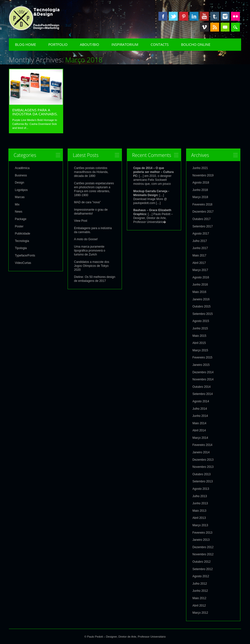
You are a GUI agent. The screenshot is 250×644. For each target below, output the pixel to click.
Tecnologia (22, 241)
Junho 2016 (200, 284)
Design (19, 182)
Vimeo (204, 27)
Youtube (204, 16)
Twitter (173, 16)
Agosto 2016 (201, 277)
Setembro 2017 (203, 226)
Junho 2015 (200, 328)
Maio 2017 (199, 255)
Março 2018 (200, 197)
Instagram (225, 16)
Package (21, 219)
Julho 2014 (200, 408)
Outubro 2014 (202, 387)
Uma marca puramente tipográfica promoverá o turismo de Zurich (90, 250)
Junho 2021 (200, 168)
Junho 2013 (200, 503)
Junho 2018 (200, 190)
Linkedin (194, 16)
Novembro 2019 (203, 175)
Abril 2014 (199, 430)
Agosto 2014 (201, 401)
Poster (19, 226)
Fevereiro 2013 (202, 532)
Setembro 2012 (203, 569)
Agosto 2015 (201, 321)
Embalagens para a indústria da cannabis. (35, 112)
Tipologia (21, 248)
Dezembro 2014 (203, 372)
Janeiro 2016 (201, 299)
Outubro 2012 (202, 561)
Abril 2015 (199, 343)
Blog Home (26, 44)
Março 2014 (200, 438)
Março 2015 (200, 350)
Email (225, 27)
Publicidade (22, 233)
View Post (81, 220)
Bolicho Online (196, 44)
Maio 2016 (199, 292)
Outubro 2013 (202, 474)
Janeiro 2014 (201, 452)
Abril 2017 (199, 263)
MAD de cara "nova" (87, 202)
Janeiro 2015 (201, 365)
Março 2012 (200, 612)
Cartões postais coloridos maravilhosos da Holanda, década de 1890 (91, 172)
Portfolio (58, 44)
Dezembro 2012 (203, 547)
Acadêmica (22, 168)
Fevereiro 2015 (202, 357)
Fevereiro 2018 (202, 204)
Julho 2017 (200, 241)
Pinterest (184, 16)
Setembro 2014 (203, 394)
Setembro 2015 (203, 314)
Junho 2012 (200, 591)
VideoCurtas (23, 263)
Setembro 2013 (203, 481)
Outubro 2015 (202, 306)
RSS (215, 27)
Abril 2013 (199, 518)
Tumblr (215, 16)
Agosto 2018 (201, 182)
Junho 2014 (200, 416)
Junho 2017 (200, 248)
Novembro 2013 (203, 467)
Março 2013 (200, 525)
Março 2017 (200, 270)
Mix (17, 204)
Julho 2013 (200, 496)
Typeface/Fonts (25, 255)
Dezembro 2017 (203, 211)
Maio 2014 (199, 423)
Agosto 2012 (201, 576)
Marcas (20, 197)
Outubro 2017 (202, 219)
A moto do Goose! (86, 239)
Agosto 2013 (201, 489)
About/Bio (90, 44)
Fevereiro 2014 (202, 445)
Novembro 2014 (203, 379)
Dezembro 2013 (203, 459)
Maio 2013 (199, 510)
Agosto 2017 (201, 233)
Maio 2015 (199, 336)
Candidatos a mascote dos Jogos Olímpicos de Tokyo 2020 (92, 266)
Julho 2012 (200, 583)
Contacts (160, 44)
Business (21, 175)
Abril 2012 (199, 605)
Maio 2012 (199, 598)
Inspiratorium (125, 44)
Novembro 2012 (203, 554)
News (19, 211)
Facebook (163, 16)
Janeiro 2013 (201, 540)
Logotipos (21, 190)
